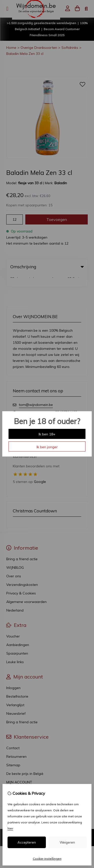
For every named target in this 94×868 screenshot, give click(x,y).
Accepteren (27, 842)
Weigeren (67, 842)
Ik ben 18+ (47, 434)
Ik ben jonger (47, 447)
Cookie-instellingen (47, 859)
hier (10, 828)
